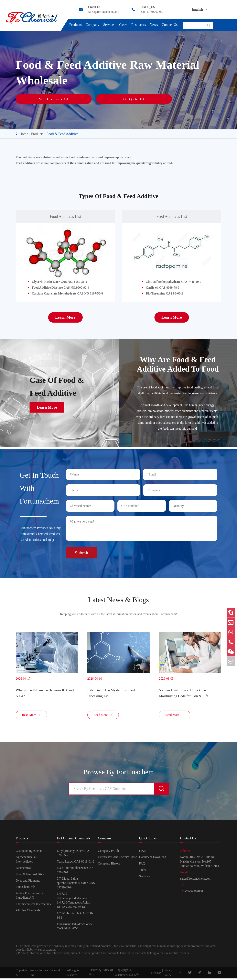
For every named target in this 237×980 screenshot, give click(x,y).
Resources (139, 25)
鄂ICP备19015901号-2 (101, 974)
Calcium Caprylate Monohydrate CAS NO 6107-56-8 (67, 293)
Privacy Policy (168, 974)
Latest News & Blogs (118, 599)
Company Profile (109, 852)
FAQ (142, 865)
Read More (31, 716)
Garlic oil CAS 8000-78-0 (163, 288)
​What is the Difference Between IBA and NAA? (45, 693)
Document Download (152, 859)
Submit (82, 551)
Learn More (65, 317)
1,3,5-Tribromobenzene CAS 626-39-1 (75, 871)
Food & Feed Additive (62, 134)
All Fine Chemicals (28, 912)
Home (24, 134)
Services (109, 25)
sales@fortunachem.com (103, 12)
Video (143, 871)
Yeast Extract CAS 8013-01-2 (75, 863)
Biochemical (24, 869)
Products (75, 25)
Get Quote (96, 99)
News (154, 25)
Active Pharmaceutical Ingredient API (30, 897)
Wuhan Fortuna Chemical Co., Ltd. (48, 974)
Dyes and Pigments (28, 882)
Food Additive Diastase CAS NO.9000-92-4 (60, 288)
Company (92, 25)
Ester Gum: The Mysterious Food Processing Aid (111, 693)
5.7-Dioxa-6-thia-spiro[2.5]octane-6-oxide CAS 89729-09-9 (76, 885)
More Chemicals (39, 99)
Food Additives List (65, 216)
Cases (123, 25)
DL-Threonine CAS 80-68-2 (164, 293)
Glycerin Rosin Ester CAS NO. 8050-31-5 (59, 282)
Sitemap (156, 974)
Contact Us (170, 25)
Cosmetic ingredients (29, 852)
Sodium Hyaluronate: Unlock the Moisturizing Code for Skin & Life (183, 693)
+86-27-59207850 (152, 12)
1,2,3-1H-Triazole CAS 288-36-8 (75, 917)
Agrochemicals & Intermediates (27, 861)
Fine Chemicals (26, 888)
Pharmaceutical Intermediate (34, 905)
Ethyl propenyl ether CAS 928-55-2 (73, 854)
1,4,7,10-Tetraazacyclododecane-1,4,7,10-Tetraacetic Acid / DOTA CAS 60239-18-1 (73, 902)
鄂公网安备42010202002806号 (127, 974)
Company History (109, 865)
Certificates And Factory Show (117, 859)
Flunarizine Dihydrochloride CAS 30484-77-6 (75, 928)
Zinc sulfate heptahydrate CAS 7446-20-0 (174, 282)
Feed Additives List (172, 216)
